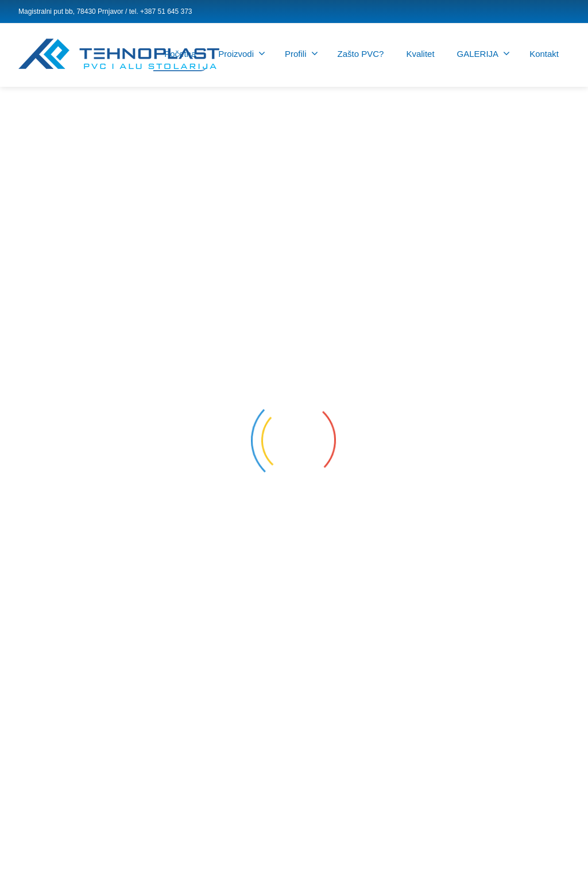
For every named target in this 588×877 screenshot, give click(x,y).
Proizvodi (242, 53)
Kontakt (544, 54)
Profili (301, 53)
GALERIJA (484, 53)
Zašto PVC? (361, 54)
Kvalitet (420, 54)
